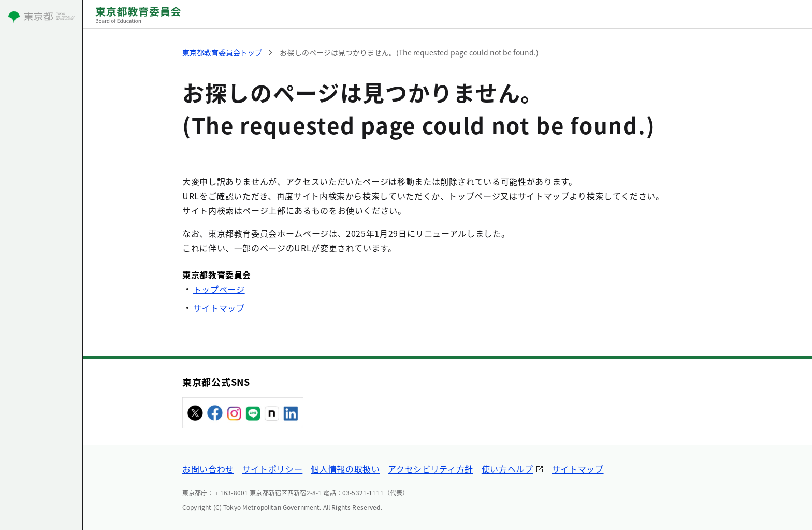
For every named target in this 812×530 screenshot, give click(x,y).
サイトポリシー (272, 469)
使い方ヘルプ (508, 469)
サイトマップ (219, 308)
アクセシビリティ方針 (430, 469)
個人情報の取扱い (345, 469)
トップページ (219, 289)
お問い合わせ (208, 469)
